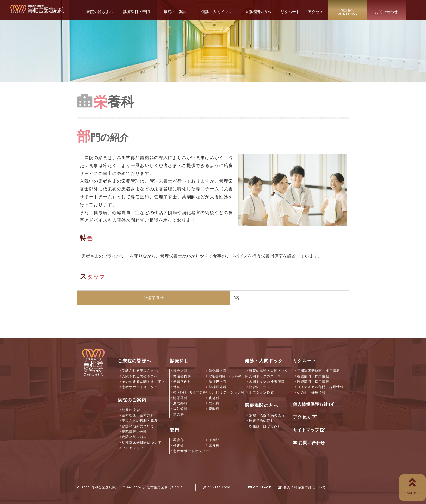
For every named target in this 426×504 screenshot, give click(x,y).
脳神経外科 (218, 387)
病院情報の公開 (134, 432)
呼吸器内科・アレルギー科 (228, 376)
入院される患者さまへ (140, 376)
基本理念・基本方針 (138, 415)
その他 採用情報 (311, 392)
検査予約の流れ (261, 421)
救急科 (179, 414)
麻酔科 (214, 409)
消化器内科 (218, 371)
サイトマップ (309, 430)
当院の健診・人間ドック (269, 371)
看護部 (179, 440)
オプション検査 (261, 392)
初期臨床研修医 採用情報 (318, 371)
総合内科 (180, 371)
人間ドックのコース (265, 376)
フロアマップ (133, 448)
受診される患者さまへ (140, 371)
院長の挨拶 (131, 410)
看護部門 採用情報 (313, 376)
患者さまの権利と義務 (140, 421)
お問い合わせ (309, 443)
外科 (177, 387)
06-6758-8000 (216, 488)
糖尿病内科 (182, 382)
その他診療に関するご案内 (143, 382)
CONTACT (260, 488)
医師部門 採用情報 (313, 382)
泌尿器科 (180, 398)
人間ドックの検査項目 (267, 382)
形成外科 (180, 403)
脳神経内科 (218, 382)
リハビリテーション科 (227, 392)
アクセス (305, 417)
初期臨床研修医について (142, 443)
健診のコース (260, 387)
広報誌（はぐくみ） (265, 426)
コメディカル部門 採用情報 (320, 387)
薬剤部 (214, 440)
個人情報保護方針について (302, 488)
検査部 (179, 446)
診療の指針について (138, 426)
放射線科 (180, 409)
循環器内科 (182, 376)
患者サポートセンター (140, 387)
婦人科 (214, 403)
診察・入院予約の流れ (267, 415)
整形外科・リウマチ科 (189, 392)
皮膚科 (214, 398)
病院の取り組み (134, 437)
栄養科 (214, 446)
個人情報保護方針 (313, 404)
